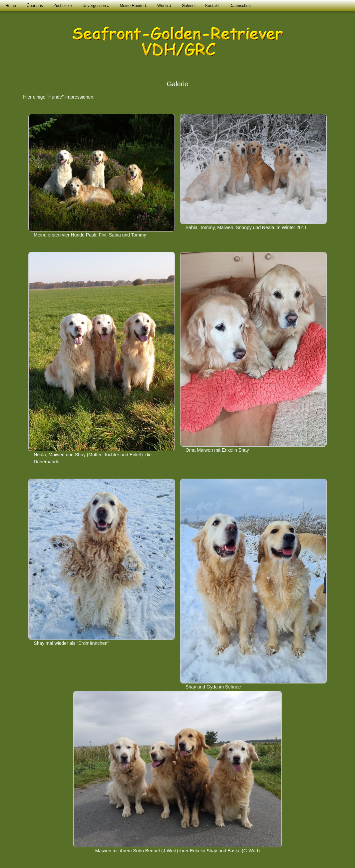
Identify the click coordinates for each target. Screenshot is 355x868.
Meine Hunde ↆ (133, 6)
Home (11, 6)
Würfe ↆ (164, 6)
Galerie (188, 6)
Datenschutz (241, 6)
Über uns (35, 6)
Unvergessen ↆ (96, 6)
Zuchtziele (63, 6)
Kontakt (212, 6)
